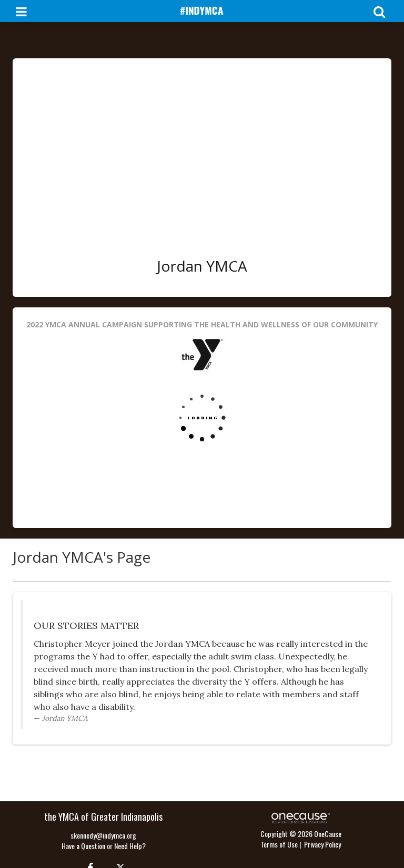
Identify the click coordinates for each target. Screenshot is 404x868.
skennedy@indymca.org (103, 835)
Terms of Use (279, 844)
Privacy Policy (322, 844)
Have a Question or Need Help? (104, 846)
